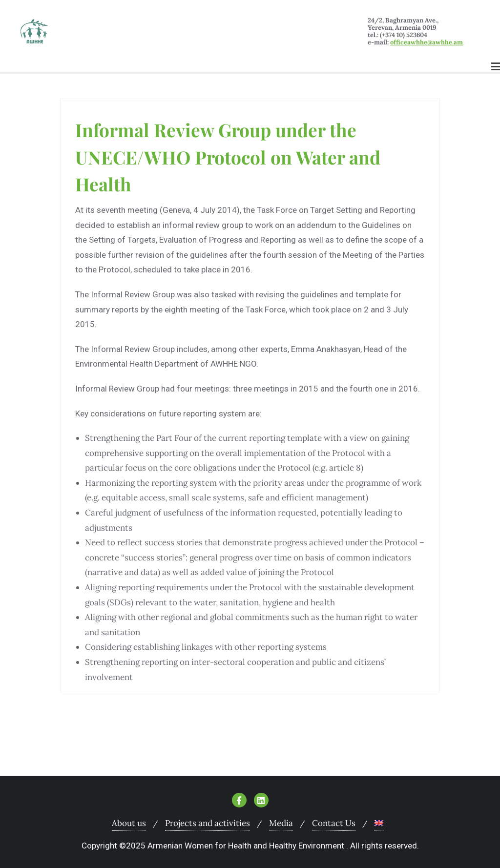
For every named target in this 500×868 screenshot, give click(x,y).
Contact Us (334, 823)
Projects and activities (208, 823)
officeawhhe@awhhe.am (427, 42)
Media (281, 823)
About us (129, 823)
